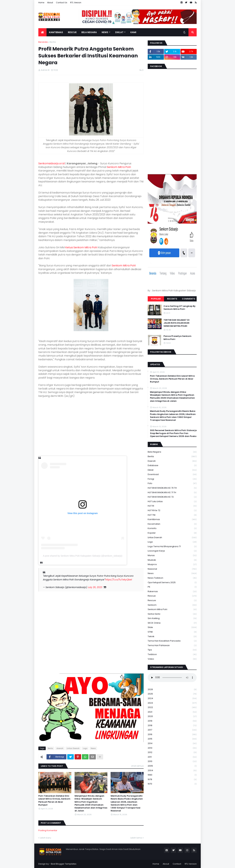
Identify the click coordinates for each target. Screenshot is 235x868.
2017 (172, 730)
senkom (172, 605)
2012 (172, 752)
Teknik (172, 637)
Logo (85, 748)
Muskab (172, 560)
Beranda (43, 42)
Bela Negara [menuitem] (89, 32)
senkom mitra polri (172, 610)
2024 (172, 699)
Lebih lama (136, 838)
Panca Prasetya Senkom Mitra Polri (177, 338)
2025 (172, 694)
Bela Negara (172, 452)
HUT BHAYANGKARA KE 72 (172, 497)
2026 (172, 690)
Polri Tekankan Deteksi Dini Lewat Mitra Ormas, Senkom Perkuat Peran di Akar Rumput (54, 800)
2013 (172, 748)
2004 (172, 771)
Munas (172, 556)
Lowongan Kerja (172, 551)
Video (172, 659)
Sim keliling (172, 618)
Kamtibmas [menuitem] (56, 32)
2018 (172, 726)
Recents (172, 299)
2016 (172, 735)
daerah (60, 748)
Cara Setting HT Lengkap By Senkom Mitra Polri (180, 308)
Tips (172, 650)
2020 (172, 716)
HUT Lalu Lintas (172, 502)
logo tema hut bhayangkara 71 (172, 547)
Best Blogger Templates (64, 864)
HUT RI (172, 506)
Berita (53, 42)
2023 (172, 703)
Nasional (172, 569)
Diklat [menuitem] (119, 32)
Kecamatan (172, 524)
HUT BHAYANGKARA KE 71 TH (172, 493)
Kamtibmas (172, 520)
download (172, 475)
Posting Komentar (48, 830)
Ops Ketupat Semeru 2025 (172, 583)
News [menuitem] (105, 32)
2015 (172, 739)
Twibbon (172, 655)
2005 (172, 766)
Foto (172, 483)
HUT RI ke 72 (172, 511)
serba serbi (172, 614)
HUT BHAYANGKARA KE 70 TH (172, 488)
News (93, 748)
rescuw (172, 601)
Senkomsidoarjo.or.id (51, 163)
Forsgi (172, 479)
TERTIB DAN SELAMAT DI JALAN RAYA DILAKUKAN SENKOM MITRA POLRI (176, 323)
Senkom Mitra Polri (119, 167)
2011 (172, 757)
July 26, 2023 (95, 587)
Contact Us (62, 3)
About (50, 3)
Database (172, 466)
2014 (172, 744)
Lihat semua (137, 766)
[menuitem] (42, 32)
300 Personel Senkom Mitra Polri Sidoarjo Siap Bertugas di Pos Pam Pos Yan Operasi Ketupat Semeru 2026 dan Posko (173, 433)
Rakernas (172, 592)
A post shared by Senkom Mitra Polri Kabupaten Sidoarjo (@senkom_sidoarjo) (83, 556)
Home (41, 3)
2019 (172, 721)
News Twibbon (172, 578)
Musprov (172, 565)
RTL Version (76, 3)
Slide (172, 627)
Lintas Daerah (73, 748)
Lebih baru (46, 838)
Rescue (172, 596)
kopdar (172, 533)
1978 (172, 780)
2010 (172, 761)
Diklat (172, 470)
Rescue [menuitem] (72, 32)
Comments (189, 299)
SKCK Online (172, 623)
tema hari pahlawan (172, 646)
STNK (172, 632)
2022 (172, 707)
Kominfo (172, 528)
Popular (156, 299)
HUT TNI (172, 515)
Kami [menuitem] (133, 32)
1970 (172, 784)
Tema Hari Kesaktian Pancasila (172, 641)
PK (172, 587)
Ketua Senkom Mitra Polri (81, 247)
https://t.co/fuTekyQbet (119, 580)
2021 (172, 712)
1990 (172, 775)
